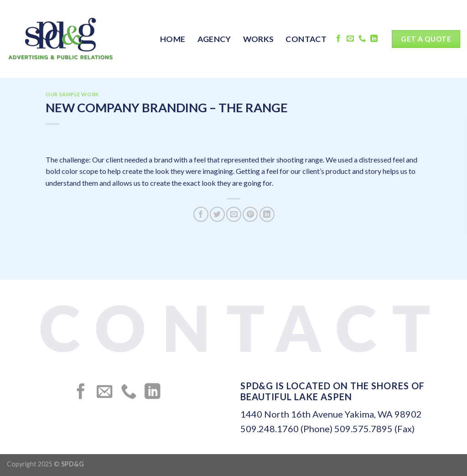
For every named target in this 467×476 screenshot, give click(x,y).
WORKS (259, 39)
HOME (173, 39)
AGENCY (214, 39)
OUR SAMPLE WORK (72, 94)
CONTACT (306, 39)
